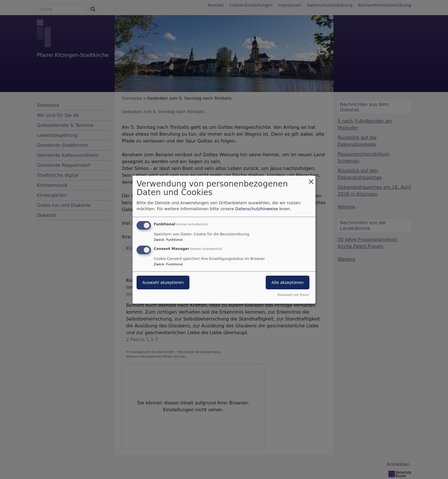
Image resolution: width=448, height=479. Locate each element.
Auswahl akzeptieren (163, 282)
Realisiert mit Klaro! (293, 295)
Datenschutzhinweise (257, 209)
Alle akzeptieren (288, 282)
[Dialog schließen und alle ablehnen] (311, 179)
